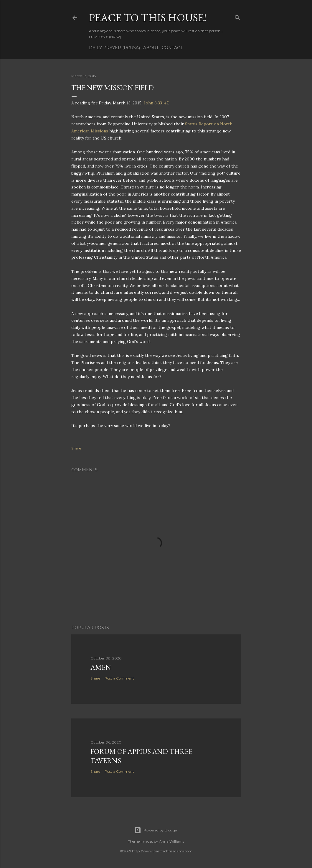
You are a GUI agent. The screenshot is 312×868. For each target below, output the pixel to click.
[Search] (237, 16)
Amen (101, 667)
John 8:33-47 (156, 103)
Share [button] (76, 448)
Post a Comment (119, 678)
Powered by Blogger (156, 830)
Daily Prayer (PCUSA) (114, 48)
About (151, 48)
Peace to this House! (148, 18)
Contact (172, 48)
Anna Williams (172, 841)
